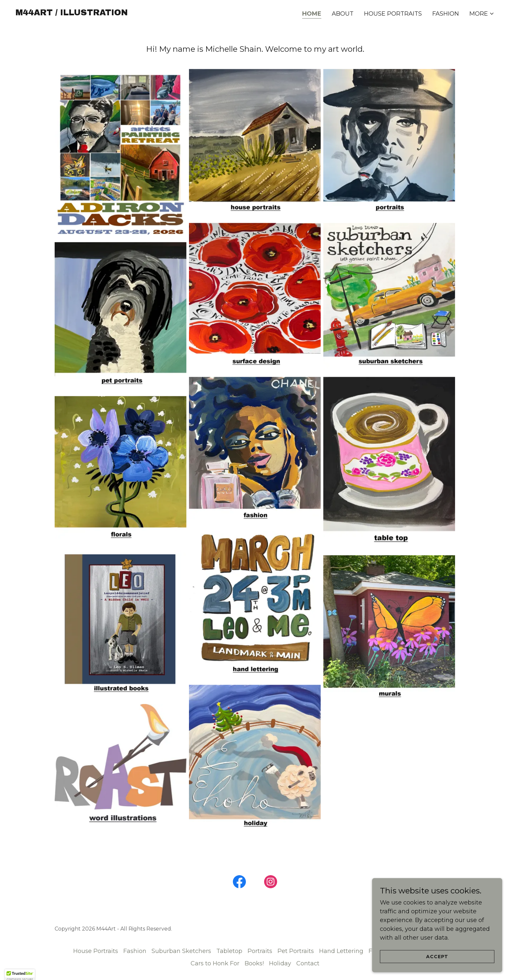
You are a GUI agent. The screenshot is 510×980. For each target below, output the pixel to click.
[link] (72, 13)
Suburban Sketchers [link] (181, 951)
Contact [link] (308, 963)
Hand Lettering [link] (341, 951)
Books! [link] (254, 963)
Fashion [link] (446, 14)
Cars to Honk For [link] (215, 963)
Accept (437, 957)
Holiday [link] (280, 963)
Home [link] (312, 14)
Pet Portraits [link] (296, 951)
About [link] (343, 14)
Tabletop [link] (229, 951)
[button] (482, 14)
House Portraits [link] (393, 14)
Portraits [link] (260, 951)
